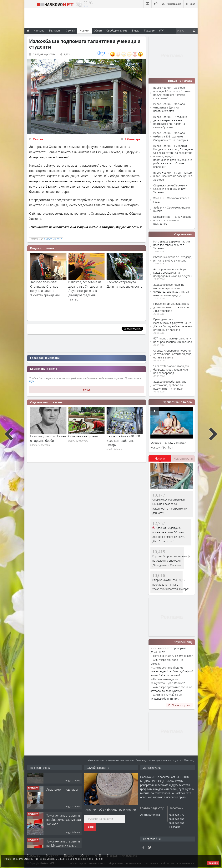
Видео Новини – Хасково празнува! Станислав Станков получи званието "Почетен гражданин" (172, 93)
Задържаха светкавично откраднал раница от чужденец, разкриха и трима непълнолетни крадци (171, 290)
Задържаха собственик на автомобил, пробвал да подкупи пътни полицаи (170, 385)
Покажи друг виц (180, 705)
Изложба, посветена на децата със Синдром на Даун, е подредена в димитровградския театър (123, 291)
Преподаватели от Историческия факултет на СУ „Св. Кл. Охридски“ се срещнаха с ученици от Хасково (173, 324)
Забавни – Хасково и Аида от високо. (172, 209)
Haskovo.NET (53, 239)
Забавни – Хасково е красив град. (171, 200)
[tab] (160, 460)
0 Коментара (132, 139)
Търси (90, 827)
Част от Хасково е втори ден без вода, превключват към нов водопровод (171, 369)
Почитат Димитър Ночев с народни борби (86, 438)
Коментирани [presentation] (183, 458)
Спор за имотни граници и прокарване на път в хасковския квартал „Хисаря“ (171, 584)
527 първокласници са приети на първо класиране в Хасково (173, 340)
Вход (86, 390)
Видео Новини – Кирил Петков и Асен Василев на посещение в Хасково (173, 176)
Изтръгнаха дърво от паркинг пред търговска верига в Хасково (172, 245)
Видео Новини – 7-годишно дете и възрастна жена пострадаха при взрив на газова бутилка (170, 122)
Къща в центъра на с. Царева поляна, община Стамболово (63, 780)
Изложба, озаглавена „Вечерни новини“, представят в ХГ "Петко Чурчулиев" (47, 288)
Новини (84, 30)
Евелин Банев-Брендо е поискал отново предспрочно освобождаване (47, 443)
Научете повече (93, 859)
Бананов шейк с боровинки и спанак (110, 810)
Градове (149, 30)
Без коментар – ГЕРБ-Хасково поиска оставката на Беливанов (172, 220)
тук (32, 381)
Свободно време (117, 30)
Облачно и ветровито (122, 436)
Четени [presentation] (160, 458)
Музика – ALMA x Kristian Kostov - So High (168, 445)
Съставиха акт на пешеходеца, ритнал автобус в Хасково (173, 259)
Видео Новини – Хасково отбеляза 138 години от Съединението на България (171, 136)
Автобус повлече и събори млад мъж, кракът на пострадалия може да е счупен (173, 273)
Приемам (213, 863)
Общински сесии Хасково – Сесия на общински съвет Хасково (170, 189)
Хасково (38, 139)
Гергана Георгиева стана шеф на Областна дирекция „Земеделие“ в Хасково (171, 561)
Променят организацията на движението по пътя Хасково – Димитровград (173, 307)
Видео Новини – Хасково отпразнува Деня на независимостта (169, 107)
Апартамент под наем (62, 802)
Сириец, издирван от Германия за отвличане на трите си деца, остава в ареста (173, 354)
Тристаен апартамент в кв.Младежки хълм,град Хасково (64, 832)
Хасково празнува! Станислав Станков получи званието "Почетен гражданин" (83, 288)
